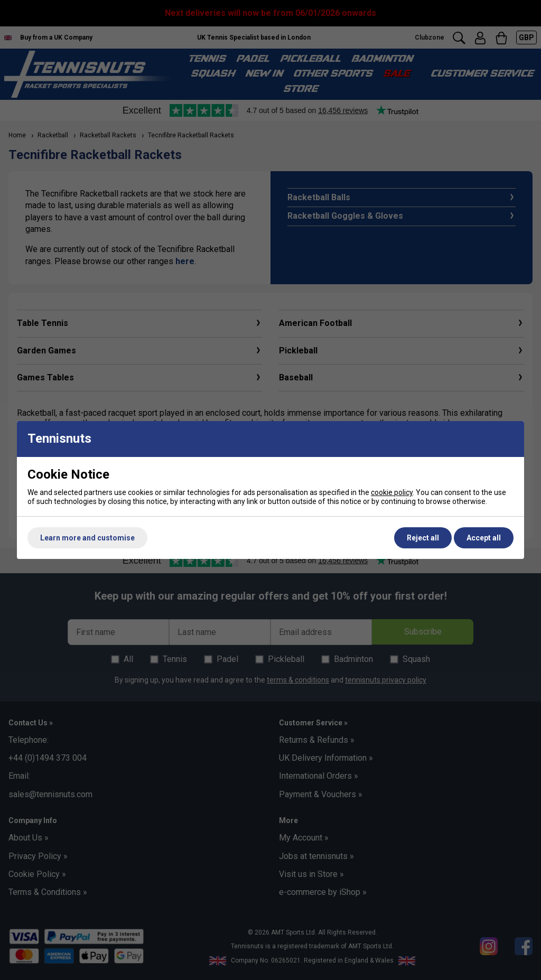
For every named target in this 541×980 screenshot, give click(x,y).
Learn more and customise (87, 538)
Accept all (484, 538)
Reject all (423, 538)
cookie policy (392, 492)
